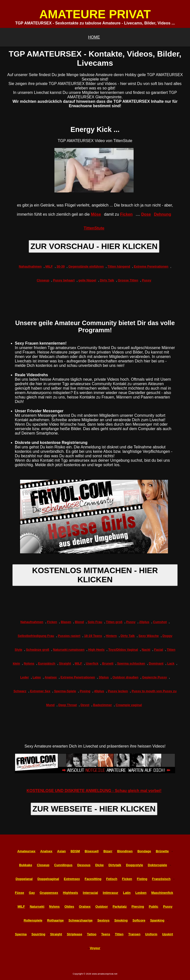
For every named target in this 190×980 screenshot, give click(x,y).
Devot (85, 705)
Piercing (138, 907)
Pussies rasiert (69, 636)
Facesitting (93, 879)
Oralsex (85, 907)
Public (153, 907)
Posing (85, 691)
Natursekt (37, 907)
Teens (106, 934)
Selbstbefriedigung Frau (36, 636)
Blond (79, 622)
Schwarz (20, 691)
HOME (94, 37)
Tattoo (92, 934)
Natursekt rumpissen (69, 650)
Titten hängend (119, 266)
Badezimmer (102, 705)
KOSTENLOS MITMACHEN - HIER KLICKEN (95, 575)
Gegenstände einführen (86, 266)
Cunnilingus (63, 865)
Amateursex (26, 851)
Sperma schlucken (131, 663)
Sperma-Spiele (65, 691)
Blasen (66, 622)
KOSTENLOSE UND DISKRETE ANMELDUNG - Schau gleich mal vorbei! (94, 791)
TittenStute (94, 228)
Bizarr (108, 851)
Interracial (90, 893)
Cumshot (160, 622)
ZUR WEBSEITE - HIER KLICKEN (94, 809)
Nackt (146, 650)
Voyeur (95, 948)
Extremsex (72, 879)
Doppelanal (24, 879)
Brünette (162, 851)
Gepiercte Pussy (154, 677)
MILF (49, 266)
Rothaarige (55, 920)
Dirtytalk (115, 865)
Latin (127, 893)
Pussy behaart (64, 280)
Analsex (51, 677)
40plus (99, 691)
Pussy (147, 280)
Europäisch (47, 663)
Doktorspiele (158, 865)
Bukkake (26, 865)
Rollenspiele (33, 920)
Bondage (144, 851)
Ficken (126, 214)
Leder (25, 677)
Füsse (19, 893)
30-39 (61, 266)
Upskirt (167, 934)
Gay (32, 893)
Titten (119, 934)
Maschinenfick (162, 893)
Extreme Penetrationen (151, 266)
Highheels (70, 893)
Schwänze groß (38, 650)
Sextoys (104, 920)
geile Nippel (87, 280)
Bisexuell (92, 851)
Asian (61, 851)
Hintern (111, 636)
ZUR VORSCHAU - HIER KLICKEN (94, 246)
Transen (134, 934)
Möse (96, 214)
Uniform (151, 934)
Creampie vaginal (129, 705)
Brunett (108, 663)
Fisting (142, 879)
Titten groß (114, 622)
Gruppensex (49, 893)
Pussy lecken (118, 691)
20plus (144, 622)
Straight (65, 663)
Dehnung (162, 214)
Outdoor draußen (126, 677)
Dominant (156, 663)
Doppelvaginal (48, 879)
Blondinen (125, 851)
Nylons (29, 663)
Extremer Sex (40, 691)
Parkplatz (120, 907)
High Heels (96, 650)
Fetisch (112, 879)
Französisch (161, 879)
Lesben (141, 893)
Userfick (92, 663)
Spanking (157, 920)
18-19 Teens (93, 636)
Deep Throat (68, 705)
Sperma (21, 934)
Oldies (69, 907)
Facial (159, 650)
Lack (171, 663)
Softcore (139, 920)
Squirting (38, 934)
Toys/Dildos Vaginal (123, 650)
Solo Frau (95, 622)
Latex (37, 677)
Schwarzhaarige (81, 920)
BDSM (75, 851)
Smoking (121, 920)
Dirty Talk (107, 280)
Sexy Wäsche (149, 636)
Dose (146, 214)
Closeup (43, 280)
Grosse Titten (128, 280)
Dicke (99, 865)
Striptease (74, 934)
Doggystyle (134, 865)
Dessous (84, 865)
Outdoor (101, 907)
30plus (104, 677)
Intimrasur (110, 893)
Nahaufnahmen (30, 266)
